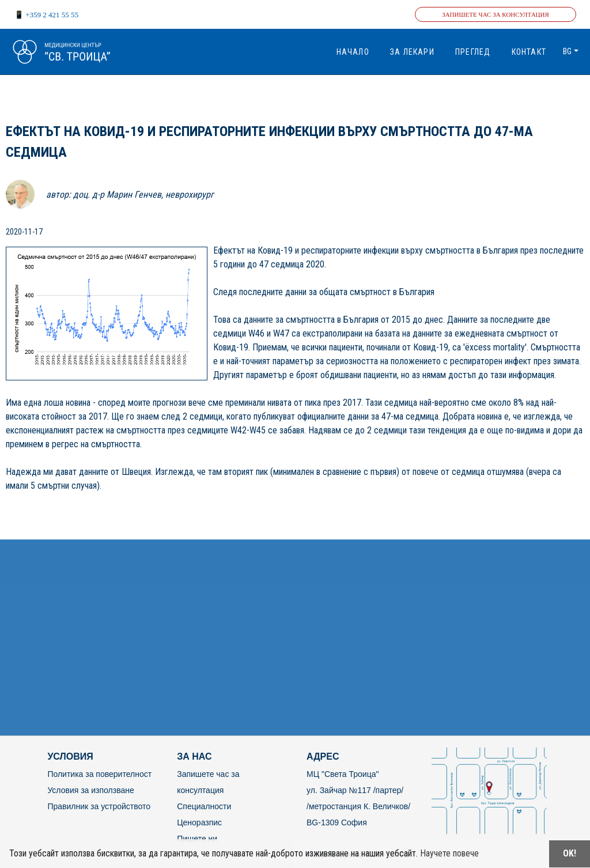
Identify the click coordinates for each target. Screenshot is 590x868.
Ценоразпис (199, 822)
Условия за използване (90, 790)
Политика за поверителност (99, 774)
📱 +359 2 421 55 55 (46, 15)
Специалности (204, 806)
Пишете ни (197, 839)
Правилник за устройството (99, 806)
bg (567, 51)
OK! (570, 853)
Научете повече (449, 853)
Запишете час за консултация (496, 14)
